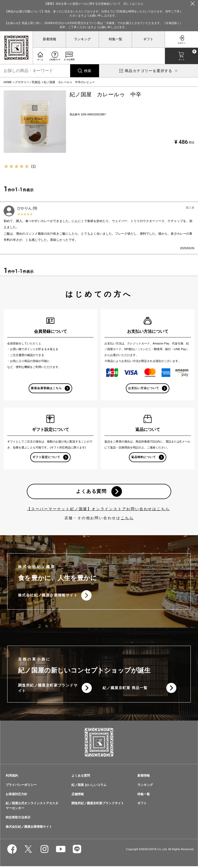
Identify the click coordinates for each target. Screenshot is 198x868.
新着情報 (49, 39)
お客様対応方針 (16, 796)
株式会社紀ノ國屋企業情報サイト (48, 597)
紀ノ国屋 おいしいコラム (89, 786)
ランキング (82, 39)
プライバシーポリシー (21, 786)
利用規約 (12, 777)
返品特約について (144, 457)
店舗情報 (78, 796)
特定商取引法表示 (18, 819)
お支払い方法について (144, 388)
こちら (127, 519)
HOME (8, 82)
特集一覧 (115, 39)
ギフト (148, 39)
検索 (88, 71)
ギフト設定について (46, 457)
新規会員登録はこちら (47, 388)
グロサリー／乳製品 (28, 82)
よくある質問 (91, 492)
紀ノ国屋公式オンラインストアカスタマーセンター (32, 807)
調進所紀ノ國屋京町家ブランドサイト (46, 689)
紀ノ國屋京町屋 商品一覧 (125, 690)
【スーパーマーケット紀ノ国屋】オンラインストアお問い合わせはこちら (98, 510)
